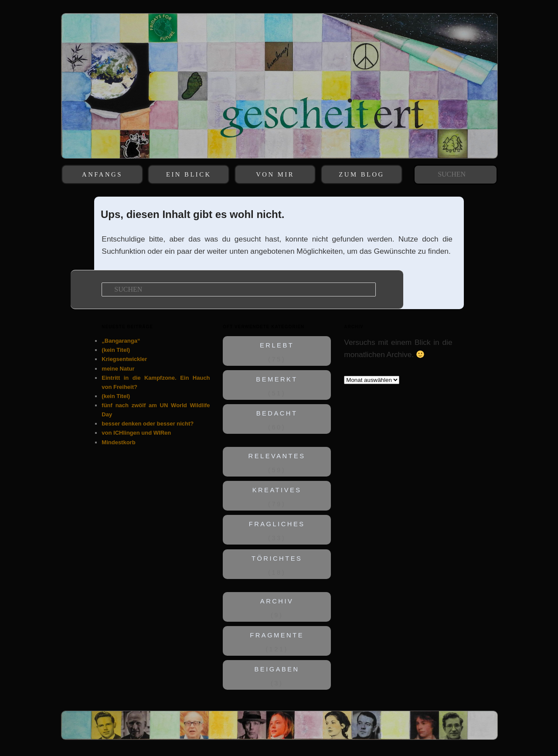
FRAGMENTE (277, 635)
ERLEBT (277, 345)
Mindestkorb (118, 442)
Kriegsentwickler (124, 359)
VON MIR (275, 174)
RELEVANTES (277, 456)
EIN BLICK (189, 174)
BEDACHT (277, 413)
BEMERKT (277, 379)
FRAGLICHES (277, 524)
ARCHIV (277, 601)
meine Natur (118, 369)
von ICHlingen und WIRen (136, 433)
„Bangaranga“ (121, 341)
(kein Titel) (116, 350)
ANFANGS (102, 174)
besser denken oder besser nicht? (148, 424)
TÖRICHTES (277, 558)
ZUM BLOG (361, 174)
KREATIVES (277, 490)
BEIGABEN (277, 669)
